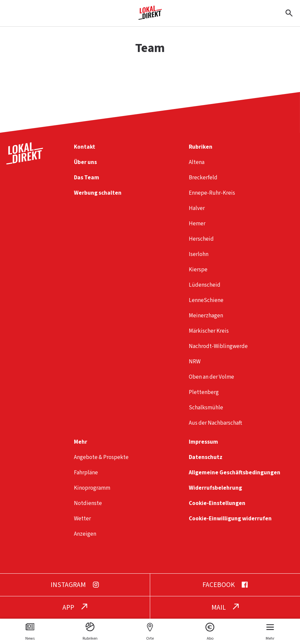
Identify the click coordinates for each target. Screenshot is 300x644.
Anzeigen (85, 534)
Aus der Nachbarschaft (215, 423)
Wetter (82, 518)
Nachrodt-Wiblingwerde (218, 346)
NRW (195, 361)
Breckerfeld (203, 177)
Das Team (87, 177)
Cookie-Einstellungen (217, 503)
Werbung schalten (98, 193)
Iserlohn (199, 254)
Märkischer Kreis (209, 331)
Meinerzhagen (206, 315)
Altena (197, 162)
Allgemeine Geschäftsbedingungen (235, 472)
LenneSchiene (206, 300)
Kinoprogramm (92, 488)
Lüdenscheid (205, 285)
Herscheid (201, 239)
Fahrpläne (86, 472)
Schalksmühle (206, 407)
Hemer (197, 223)
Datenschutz (206, 457)
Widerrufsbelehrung (215, 488)
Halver (197, 208)
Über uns (85, 162)
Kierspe (198, 269)
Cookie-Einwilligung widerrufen (230, 518)
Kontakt (85, 147)
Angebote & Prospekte (101, 457)
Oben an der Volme (211, 377)
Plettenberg (204, 392)
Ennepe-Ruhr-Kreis (212, 193)
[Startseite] (150, 17)
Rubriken (201, 147)
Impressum (203, 442)
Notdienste (88, 503)
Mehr (81, 442)
